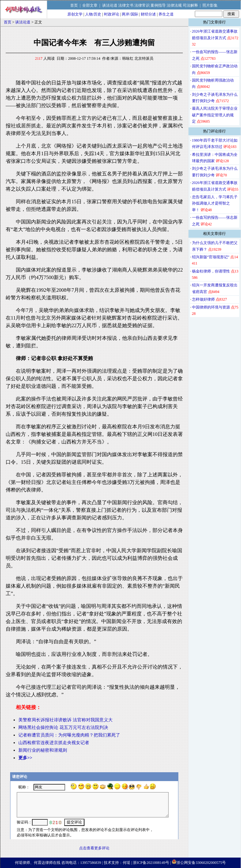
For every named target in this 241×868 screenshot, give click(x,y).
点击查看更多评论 (94, 848)
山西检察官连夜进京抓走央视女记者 (54, 743)
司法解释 (190, 5)
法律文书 (126, 5)
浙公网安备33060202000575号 (201, 863)
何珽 (127, 863)
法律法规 (174, 5)
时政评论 (112, 14)
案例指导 (158, 5)
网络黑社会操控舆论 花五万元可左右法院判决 (63, 727)
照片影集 (210, 5)
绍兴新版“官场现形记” (211, 257)
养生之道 (166, 14)
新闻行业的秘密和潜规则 (43, 750)
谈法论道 (110, 5)
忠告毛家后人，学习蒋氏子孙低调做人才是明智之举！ (215, 203)
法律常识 (142, 5)
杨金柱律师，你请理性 (211, 271)
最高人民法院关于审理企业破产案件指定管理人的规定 (215, 115)
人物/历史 (93, 14)
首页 (74, 5)
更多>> (25, 758)
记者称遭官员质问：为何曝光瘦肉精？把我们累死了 (69, 735)
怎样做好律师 (203, 299)
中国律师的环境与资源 (211, 307)
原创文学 (75, 14)
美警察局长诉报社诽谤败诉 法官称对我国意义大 (65, 720)
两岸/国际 (130, 14)
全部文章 (90, 5)
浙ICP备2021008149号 (151, 863)
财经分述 (148, 14)
